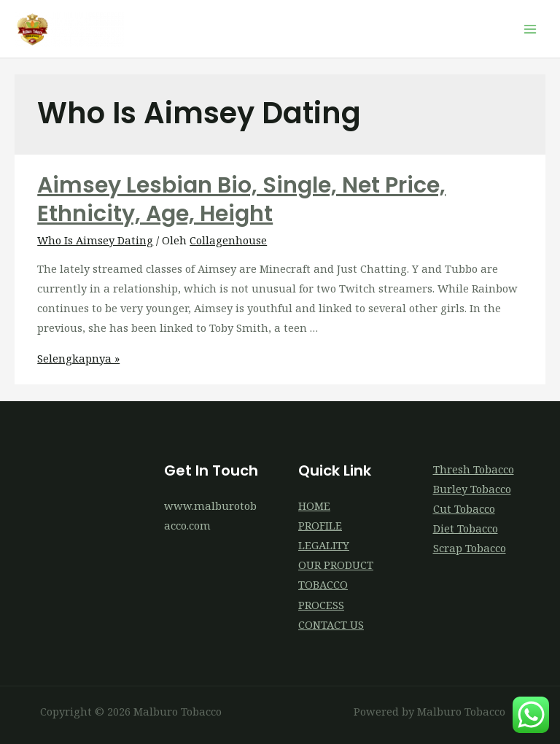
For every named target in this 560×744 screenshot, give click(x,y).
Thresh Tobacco (474, 469)
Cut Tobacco (464, 508)
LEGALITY (324, 545)
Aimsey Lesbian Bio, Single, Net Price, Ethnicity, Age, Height (241, 199)
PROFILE (320, 525)
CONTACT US (331, 624)
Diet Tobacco (466, 528)
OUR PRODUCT (336, 565)
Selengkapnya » (78, 358)
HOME (314, 505)
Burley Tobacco (472, 489)
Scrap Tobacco (470, 548)
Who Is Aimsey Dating (95, 240)
